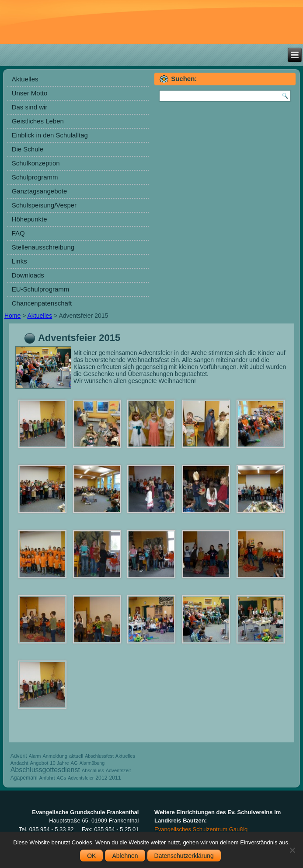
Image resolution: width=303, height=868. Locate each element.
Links (19, 261)
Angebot (39, 763)
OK (91, 856)
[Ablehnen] (292, 850)
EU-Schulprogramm (41, 289)
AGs (61, 778)
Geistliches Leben (38, 121)
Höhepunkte (30, 219)
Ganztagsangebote (40, 191)
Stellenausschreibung (43, 247)
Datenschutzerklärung (184, 856)
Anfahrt (47, 778)
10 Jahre (59, 763)
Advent (19, 756)
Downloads (28, 275)
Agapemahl (24, 778)
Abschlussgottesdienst (45, 770)
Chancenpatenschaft (42, 303)
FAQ (18, 233)
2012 (101, 778)
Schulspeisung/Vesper (44, 205)
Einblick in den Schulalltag (50, 135)
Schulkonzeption (36, 163)
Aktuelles (25, 79)
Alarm (35, 756)
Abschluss (93, 770)
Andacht (19, 763)
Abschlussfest (99, 756)
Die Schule (28, 149)
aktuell (76, 756)
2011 (115, 778)
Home (12, 316)
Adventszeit (118, 770)
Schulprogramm (35, 177)
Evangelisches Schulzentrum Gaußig (201, 829)
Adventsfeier (81, 778)
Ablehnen (125, 856)
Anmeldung (55, 756)
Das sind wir (30, 107)
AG (74, 763)
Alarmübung (92, 763)
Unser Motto (30, 93)
